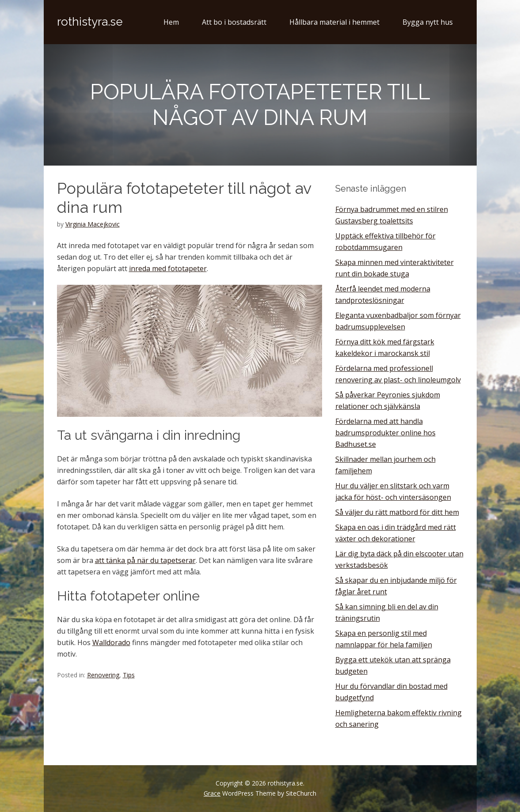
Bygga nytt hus (428, 22)
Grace (212, 793)
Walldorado (111, 642)
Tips (129, 675)
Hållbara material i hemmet (334, 22)
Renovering (103, 675)
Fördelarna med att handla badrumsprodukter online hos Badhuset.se (385, 433)
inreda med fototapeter (168, 268)
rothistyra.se (90, 22)
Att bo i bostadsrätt (234, 22)
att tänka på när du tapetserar (145, 560)
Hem (171, 22)
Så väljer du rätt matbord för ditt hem (397, 512)
